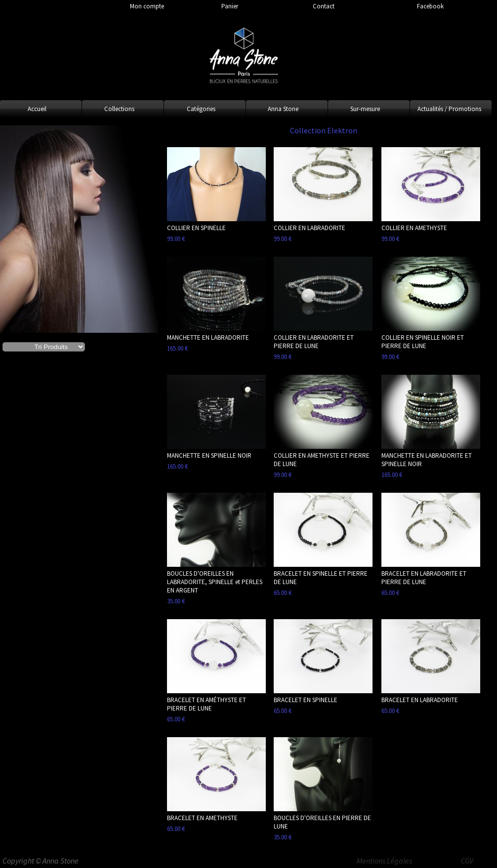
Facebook (430, 6)
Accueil (37, 109)
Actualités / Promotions (449, 109)
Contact (324, 6)
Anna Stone (283, 109)
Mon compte (147, 6)
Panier (230, 6)
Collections (119, 109)
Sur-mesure (365, 109)
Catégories (201, 109)
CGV (467, 861)
